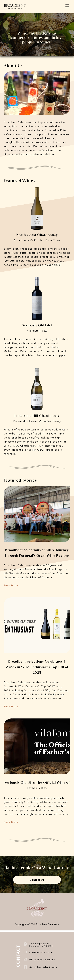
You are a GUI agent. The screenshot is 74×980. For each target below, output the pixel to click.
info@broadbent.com (41, 953)
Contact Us (37, 880)
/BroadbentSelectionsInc (43, 967)
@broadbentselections (42, 960)
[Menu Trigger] (67, 6)
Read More (11, 585)
